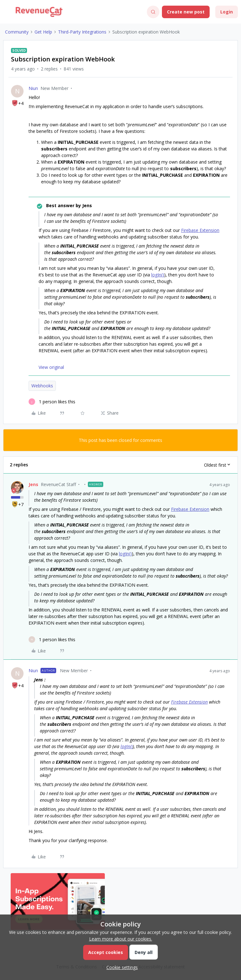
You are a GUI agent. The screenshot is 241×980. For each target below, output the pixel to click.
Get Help (43, 32)
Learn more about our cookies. (121, 939)
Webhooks (42, 386)
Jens (33, 484)
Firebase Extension (200, 230)
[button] (7, 13)
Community (17, 32)
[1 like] (52, 402)
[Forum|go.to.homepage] (39, 12)
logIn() (158, 275)
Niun (33, 88)
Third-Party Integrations (82, 32)
